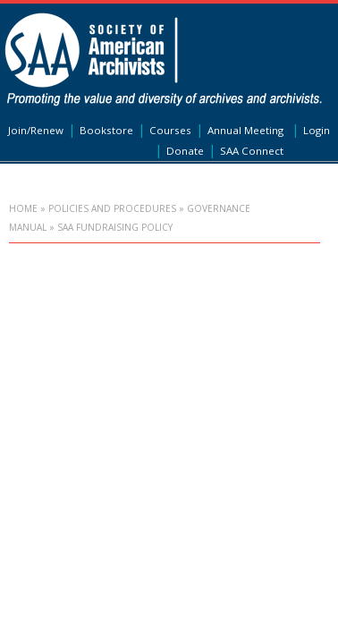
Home (23, 208)
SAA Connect (252, 151)
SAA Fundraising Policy (115, 227)
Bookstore (106, 130)
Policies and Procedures (112, 208)
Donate (185, 151)
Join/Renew (36, 130)
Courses (170, 130)
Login (317, 130)
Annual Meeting (245, 130)
